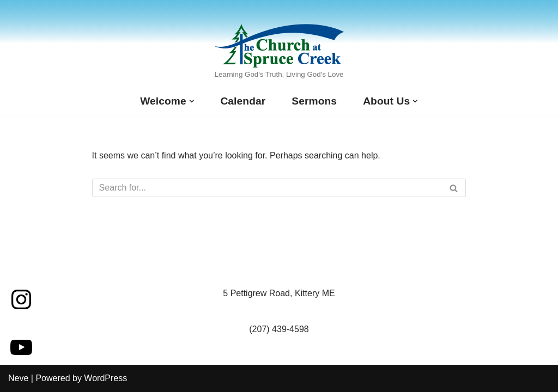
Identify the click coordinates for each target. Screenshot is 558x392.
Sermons (314, 101)
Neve (18, 378)
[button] (192, 101)
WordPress (105, 378)
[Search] (267, 188)
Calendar (243, 101)
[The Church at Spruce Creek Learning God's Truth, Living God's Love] (279, 53)
